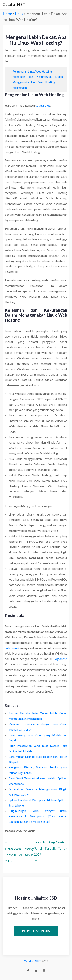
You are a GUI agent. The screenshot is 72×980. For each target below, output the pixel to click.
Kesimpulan (20, 88)
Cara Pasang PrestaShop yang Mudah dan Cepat (38, 738)
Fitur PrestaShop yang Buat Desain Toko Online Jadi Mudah (38, 748)
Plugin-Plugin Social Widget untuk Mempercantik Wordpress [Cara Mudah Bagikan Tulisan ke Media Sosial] (38, 816)
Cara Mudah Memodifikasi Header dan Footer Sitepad (38, 759)
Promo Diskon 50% (36, 931)
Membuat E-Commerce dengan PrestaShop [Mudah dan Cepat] (38, 727)
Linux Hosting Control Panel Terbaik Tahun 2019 (50, 852)
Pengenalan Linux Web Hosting (32, 71)
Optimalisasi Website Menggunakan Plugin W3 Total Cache (38, 792)
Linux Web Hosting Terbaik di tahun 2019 (19, 851)
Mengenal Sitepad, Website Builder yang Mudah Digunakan (38, 770)
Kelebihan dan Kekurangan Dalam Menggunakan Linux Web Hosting (38, 79)
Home (7, 14)
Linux (19, 14)
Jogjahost (60, 659)
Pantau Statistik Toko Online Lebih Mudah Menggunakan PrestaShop (38, 716)
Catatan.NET (14, 4)
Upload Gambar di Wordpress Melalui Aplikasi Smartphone (38, 803)
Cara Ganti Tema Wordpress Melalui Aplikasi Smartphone (38, 781)
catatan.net (43, 105)
